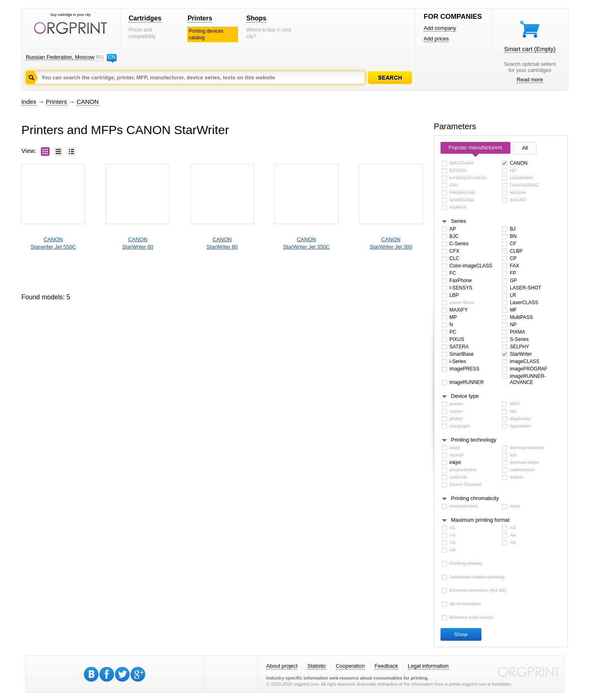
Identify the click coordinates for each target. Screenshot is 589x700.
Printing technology (474, 440)
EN (112, 57)
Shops (256, 18)
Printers (200, 18)
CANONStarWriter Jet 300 (391, 243)
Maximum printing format (480, 520)
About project (282, 666)
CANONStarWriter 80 (222, 243)
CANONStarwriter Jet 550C (53, 243)
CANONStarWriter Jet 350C (306, 243)
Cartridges (145, 18)
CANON (88, 102)
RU (100, 57)
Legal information (428, 666)
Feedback (386, 666)
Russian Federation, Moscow (60, 57)
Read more (530, 80)
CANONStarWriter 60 (138, 243)
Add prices (436, 39)
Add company (440, 28)
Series (459, 221)
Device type (465, 396)
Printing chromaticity (475, 498)
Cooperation (350, 666)
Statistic (317, 666)
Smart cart (530, 49)
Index (29, 102)
